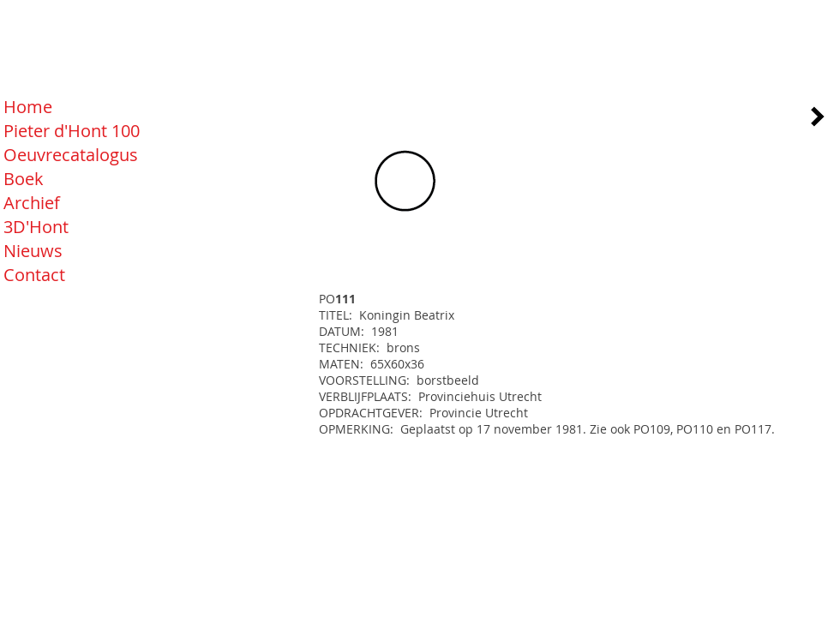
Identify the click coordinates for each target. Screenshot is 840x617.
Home (28, 107)
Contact (34, 275)
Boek (24, 179)
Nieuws (33, 251)
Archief (32, 203)
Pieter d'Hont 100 (72, 131)
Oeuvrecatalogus (71, 155)
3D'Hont (36, 227)
